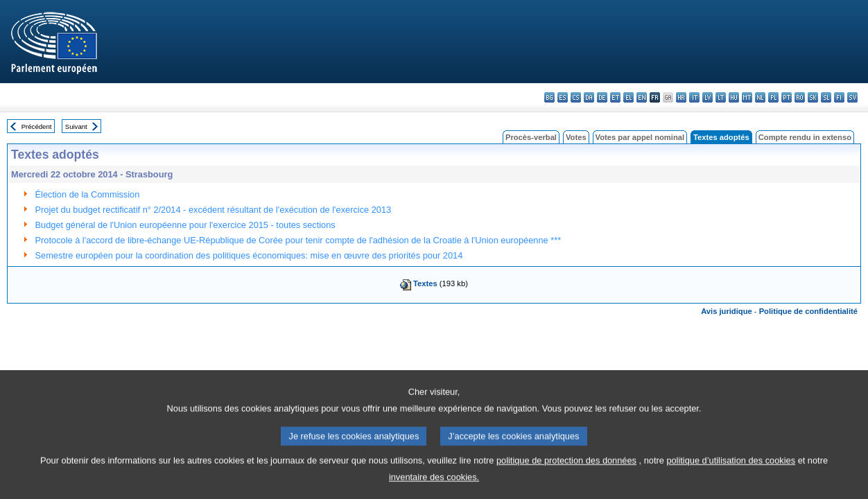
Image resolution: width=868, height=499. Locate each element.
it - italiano (694, 97)
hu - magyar (734, 97)
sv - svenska (852, 97)
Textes (425, 283)
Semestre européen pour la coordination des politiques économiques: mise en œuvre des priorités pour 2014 (249, 255)
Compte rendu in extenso (805, 137)
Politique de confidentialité (808, 311)
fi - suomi (839, 97)
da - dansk (589, 97)
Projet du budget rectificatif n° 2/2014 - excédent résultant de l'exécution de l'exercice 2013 (214, 210)
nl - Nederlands (760, 97)
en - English (642, 97)
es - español (563, 97)
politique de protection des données (566, 472)
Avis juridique (727, 311)
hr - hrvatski (681, 97)
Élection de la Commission (88, 194)
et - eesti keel (615, 97)
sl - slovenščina (826, 97)
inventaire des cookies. (434, 489)
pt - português (787, 97)
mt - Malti (747, 97)
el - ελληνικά (628, 97)
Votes (576, 137)
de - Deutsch (602, 97)
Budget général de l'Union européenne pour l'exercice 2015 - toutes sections (185, 225)
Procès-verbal (531, 137)
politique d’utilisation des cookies (731, 472)
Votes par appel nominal (640, 137)
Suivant (76, 126)
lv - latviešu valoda (708, 97)
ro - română (800, 97)
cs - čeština (576, 97)
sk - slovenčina (813, 97)
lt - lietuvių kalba (721, 97)
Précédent (37, 126)
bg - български (549, 97)
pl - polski (773, 97)
